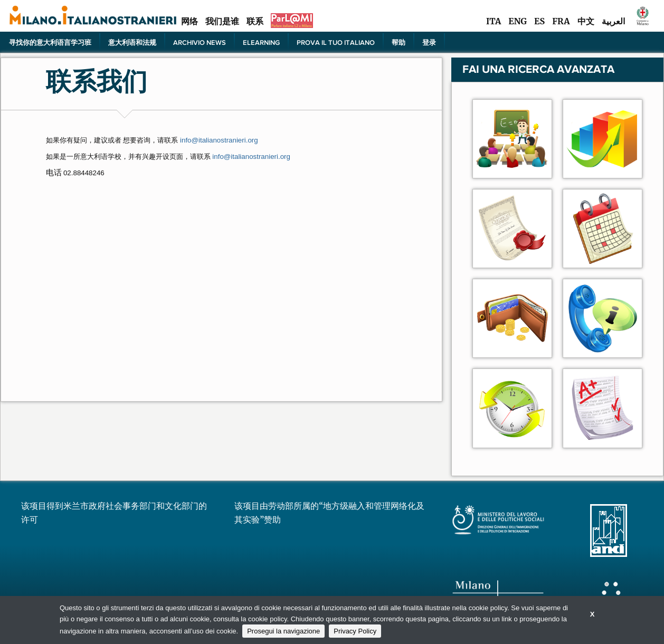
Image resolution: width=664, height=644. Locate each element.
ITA (494, 21)
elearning (261, 42)
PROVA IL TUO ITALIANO (336, 42)
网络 (189, 21)
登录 (429, 42)
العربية (613, 21)
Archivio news (200, 42)
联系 (255, 21)
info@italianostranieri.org (251, 157)
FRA (561, 21)
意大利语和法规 (132, 42)
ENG (518, 21)
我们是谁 (222, 21)
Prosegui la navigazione (283, 631)
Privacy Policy (355, 631)
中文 (586, 21)
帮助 (399, 42)
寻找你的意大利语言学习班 (50, 42)
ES (539, 21)
